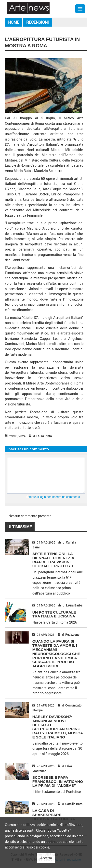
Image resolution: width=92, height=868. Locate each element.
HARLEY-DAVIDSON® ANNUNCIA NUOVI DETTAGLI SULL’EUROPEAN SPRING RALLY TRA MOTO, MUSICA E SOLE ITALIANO (58, 727)
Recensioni (38, 22)
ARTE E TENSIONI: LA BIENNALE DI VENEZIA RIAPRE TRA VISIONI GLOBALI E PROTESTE (54, 560)
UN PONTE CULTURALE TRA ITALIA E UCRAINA (54, 614)
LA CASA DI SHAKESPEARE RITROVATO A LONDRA (54, 815)
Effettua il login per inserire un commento (53, 497)
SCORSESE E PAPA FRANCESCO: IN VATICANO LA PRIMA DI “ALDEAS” (58, 782)
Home (14, 22)
